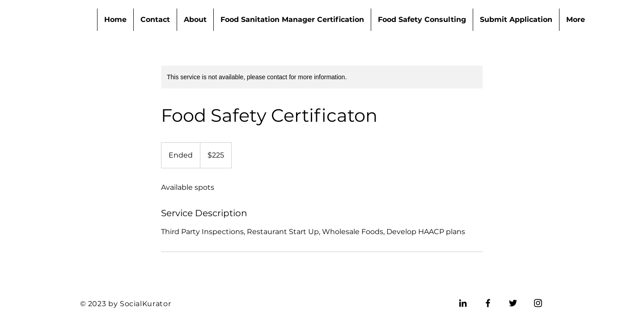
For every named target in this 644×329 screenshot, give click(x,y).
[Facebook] (488, 303)
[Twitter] (513, 303)
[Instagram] (538, 303)
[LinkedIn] (463, 303)
